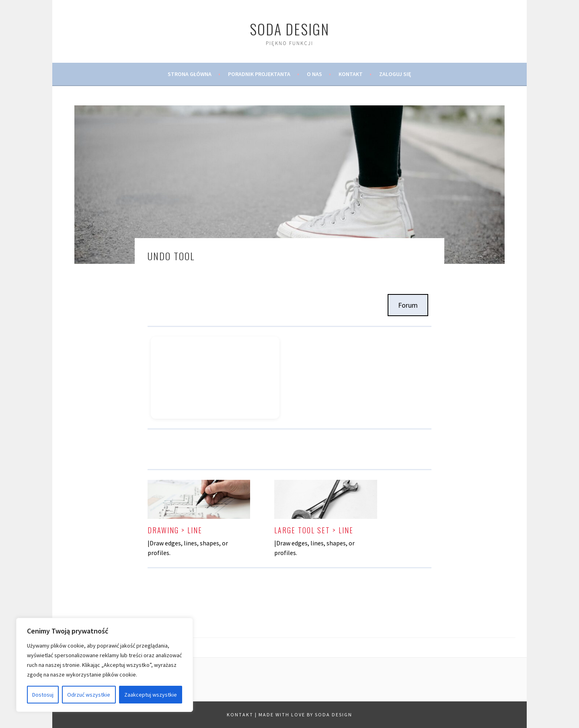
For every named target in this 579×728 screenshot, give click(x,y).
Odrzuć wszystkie (89, 695)
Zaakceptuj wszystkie (151, 695)
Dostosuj (43, 695)
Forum (408, 305)
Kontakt (351, 74)
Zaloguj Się (395, 74)
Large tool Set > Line (314, 530)
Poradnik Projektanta (259, 74)
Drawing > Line (175, 530)
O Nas (314, 74)
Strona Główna (190, 74)
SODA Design (289, 29)
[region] (105, 665)
